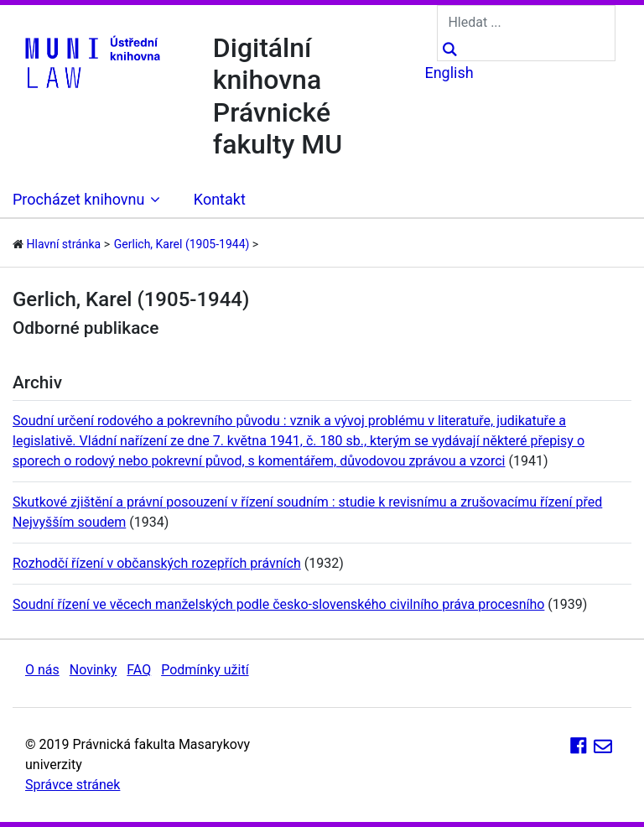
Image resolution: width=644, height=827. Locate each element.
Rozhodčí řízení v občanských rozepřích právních (157, 563)
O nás (42, 670)
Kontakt (220, 199)
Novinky (93, 670)
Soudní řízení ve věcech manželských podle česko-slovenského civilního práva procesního (278, 604)
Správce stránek (73, 785)
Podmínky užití (205, 670)
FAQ (139, 670)
